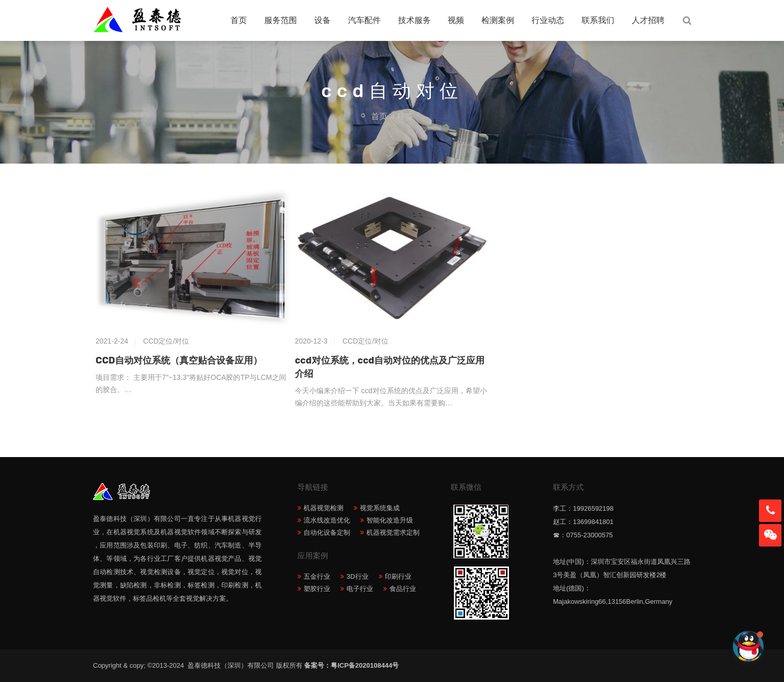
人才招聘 (648, 20)
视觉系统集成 (380, 508)
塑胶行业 (317, 589)
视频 (456, 20)
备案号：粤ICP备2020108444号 (351, 665)
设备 (322, 20)
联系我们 (598, 20)
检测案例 (498, 20)
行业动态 (548, 20)
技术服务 (414, 20)
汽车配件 (364, 20)
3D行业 (358, 576)
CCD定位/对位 (166, 341)
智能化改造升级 (390, 520)
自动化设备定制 (327, 532)
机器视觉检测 (324, 508)
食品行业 (403, 589)
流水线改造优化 (327, 520)
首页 (239, 20)
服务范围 (281, 20)
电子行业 (360, 589)
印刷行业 (398, 576)
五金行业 (317, 576)
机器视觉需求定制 (393, 532)
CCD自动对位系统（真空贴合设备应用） (179, 360)
